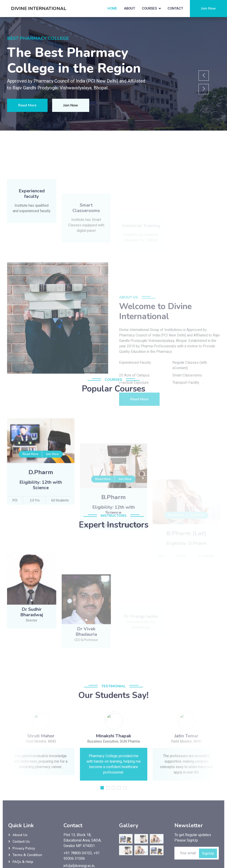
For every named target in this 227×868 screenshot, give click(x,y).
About (130, 8)
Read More (27, 105)
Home (112, 8)
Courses (149, 8)
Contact (175, 8)
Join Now (208, 8)
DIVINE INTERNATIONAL (39, 9)
